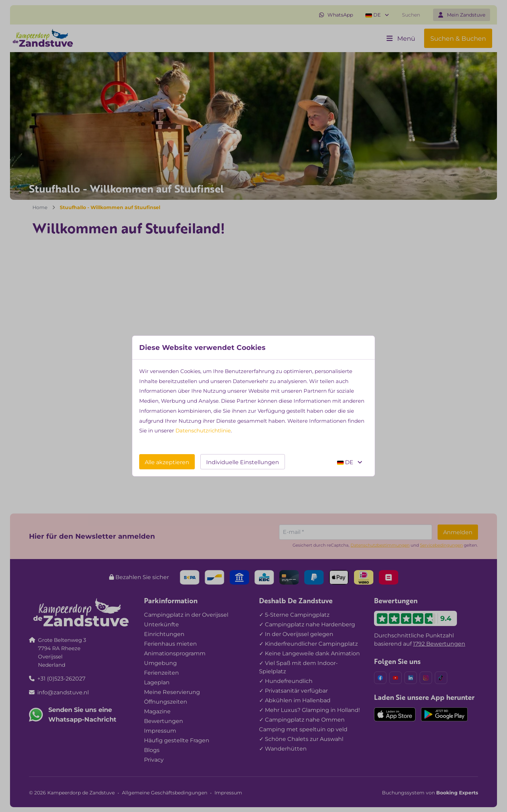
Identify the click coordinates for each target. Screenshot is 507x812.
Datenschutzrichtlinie (203, 431)
